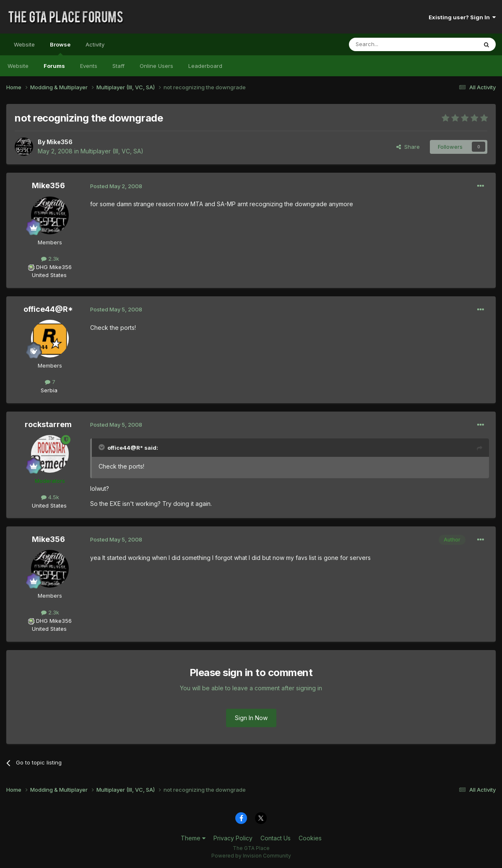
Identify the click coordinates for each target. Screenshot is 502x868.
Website (24, 44)
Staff (118, 66)
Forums (54, 66)
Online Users (156, 66)
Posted (116, 186)
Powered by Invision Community (251, 856)
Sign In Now (251, 718)
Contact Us (276, 838)
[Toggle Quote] (102, 447)
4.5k (50, 497)
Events (89, 66)
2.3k (50, 259)
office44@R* (48, 309)
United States (49, 275)
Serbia (49, 390)
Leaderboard (205, 66)
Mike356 (60, 142)
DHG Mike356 (54, 267)
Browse (60, 48)
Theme (193, 838)
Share (408, 147)
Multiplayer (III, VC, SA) (112, 151)
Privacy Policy (233, 838)
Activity (95, 44)
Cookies (310, 838)
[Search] (392, 44)
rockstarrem (48, 424)
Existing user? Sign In (462, 17)
